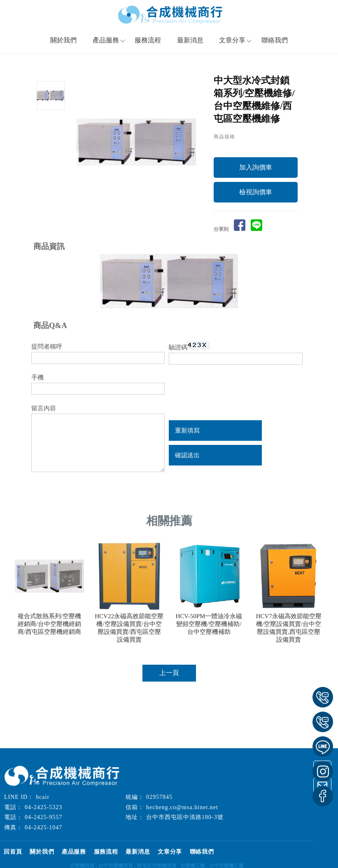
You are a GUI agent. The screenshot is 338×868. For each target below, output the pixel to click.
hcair (43, 802)
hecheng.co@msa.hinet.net (182, 813)
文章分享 (232, 45)
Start (140, 212)
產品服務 (83, 857)
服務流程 (148, 45)
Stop (146, 212)
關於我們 (63, 45)
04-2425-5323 (43, 813)
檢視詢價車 (256, 212)
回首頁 (15, 857)
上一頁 (169, 693)
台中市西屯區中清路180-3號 (185, 823)
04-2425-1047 (43, 833)
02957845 (159, 802)
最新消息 (190, 45)
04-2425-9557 (43, 823)
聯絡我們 (275, 45)
